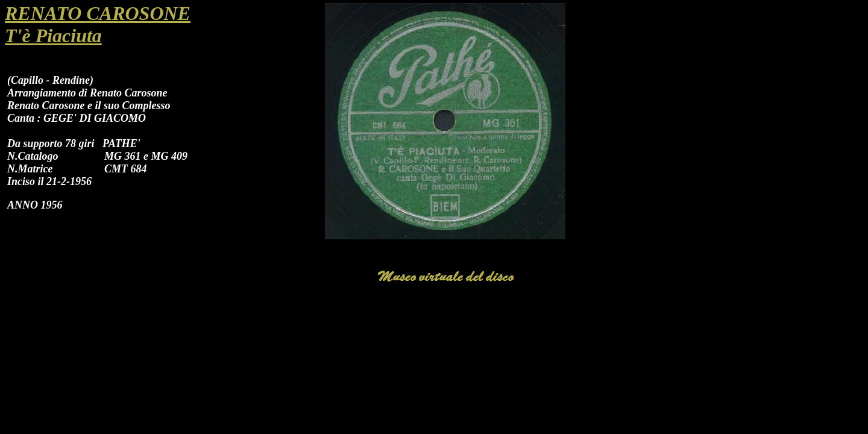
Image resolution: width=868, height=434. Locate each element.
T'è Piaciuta (53, 36)
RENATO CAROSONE (98, 13)
